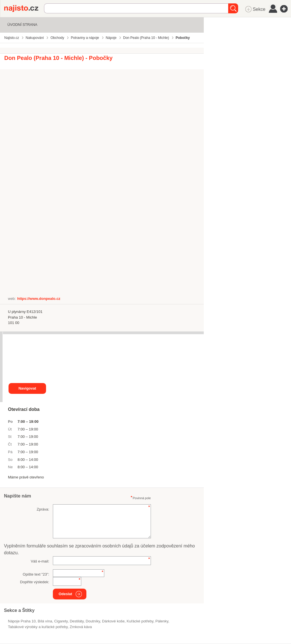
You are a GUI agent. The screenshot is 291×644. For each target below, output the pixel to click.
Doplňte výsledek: (35, 582)
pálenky (162, 621)
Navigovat (27, 388)
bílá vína (45, 621)
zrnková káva (81, 627)
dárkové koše (113, 621)
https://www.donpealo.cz (39, 299)
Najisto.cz (24, 9)
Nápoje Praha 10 (22, 621)
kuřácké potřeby (140, 621)
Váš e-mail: (40, 561)
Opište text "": (36, 574)
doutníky (93, 621)
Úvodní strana (22, 25)
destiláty (77, 621)
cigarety (61, 621)
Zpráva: (43, 509)
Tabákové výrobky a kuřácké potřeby (38, 627)
